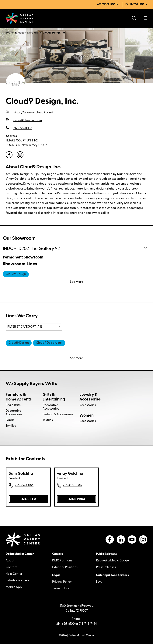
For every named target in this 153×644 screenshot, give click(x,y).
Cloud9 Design (16, 274)
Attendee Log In (108, 4)
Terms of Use (61, 589)
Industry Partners (17, 581)
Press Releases (106, 567)
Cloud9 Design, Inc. (49, 343)
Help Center (14, 574)
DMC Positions (62, 561)
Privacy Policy (62, 582)
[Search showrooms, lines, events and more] (134, 18)
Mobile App (14, 587)
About (10, 561)
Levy (99, 582)
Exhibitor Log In (136, 4)
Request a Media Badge (112, 561)
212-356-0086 (24, 485)
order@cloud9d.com (28, 120)
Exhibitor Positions (65, 567)
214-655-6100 (66, 624)
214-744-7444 (88, 624)
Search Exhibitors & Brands (22, 33)
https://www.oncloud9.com (33, 113)
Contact (12, 567)
